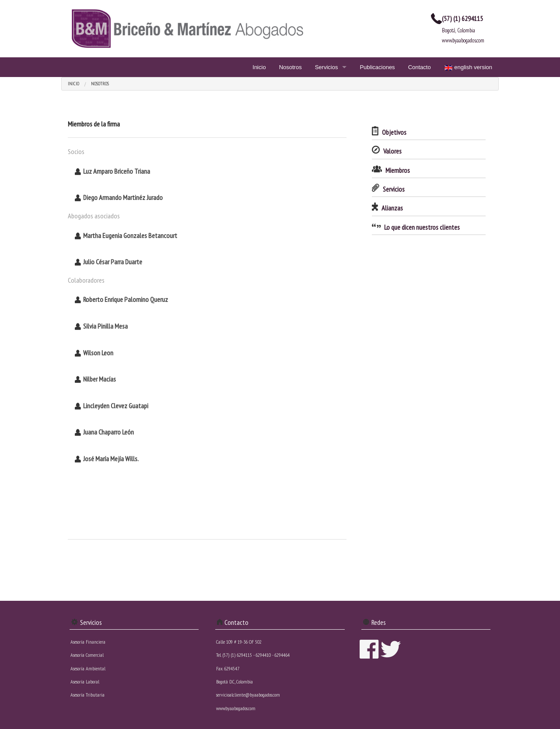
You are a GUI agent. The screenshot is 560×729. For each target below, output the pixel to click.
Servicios (327, 67)
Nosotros (290, 67)
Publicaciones (377, 67)
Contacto (420, 67)
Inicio (259, 67)
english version (468, 67)
